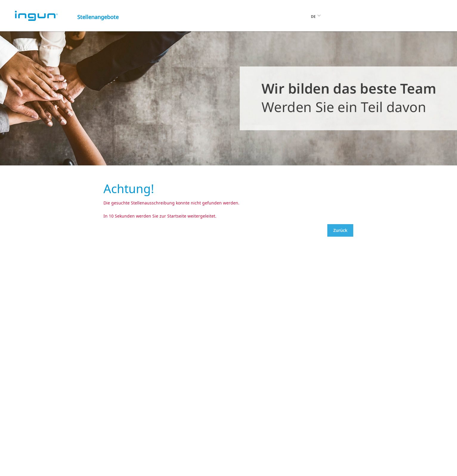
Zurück (340, 230)
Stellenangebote (98, 17)
